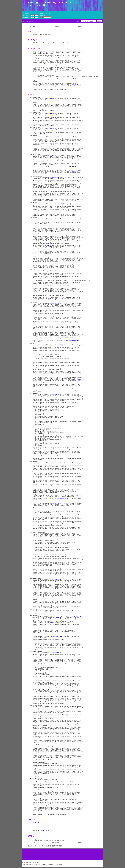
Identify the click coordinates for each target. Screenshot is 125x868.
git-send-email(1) (56, 652)
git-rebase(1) (53, 227)
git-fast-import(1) (55, 619)
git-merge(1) (54, 155)
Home (24, 21)
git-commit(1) (54, 137)
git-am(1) (53, 99)
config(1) (36, 58)
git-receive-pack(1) (56, 303)
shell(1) (35, 381)
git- (76, 57)
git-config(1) (58, 636)
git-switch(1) (70, 235)
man (33, 21)
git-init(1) (75, 85)
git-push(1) (53, 271)
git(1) (43, 831)
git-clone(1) (52, 245)
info (30, 21)
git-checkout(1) (58, 235)
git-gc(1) (66, 611)
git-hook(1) (36, 822)
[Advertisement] (63, 854)
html (27, 21)
